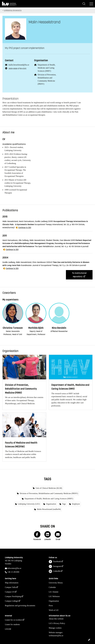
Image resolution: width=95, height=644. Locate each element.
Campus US (10, 592)
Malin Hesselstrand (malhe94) (49, 509)
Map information (12, 583)
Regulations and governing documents (20, 606)
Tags (64, 504)
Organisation (51, 504)
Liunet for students (12, 624)
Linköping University (13, 10)
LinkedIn (55, 571)
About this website (56, 619)
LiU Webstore (54, 596)
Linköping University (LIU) (29, 504)
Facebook (55, 562)
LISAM (8, 629)
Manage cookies (55, 628)
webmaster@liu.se (56, 636)
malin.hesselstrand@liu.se (19, 65)
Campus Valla (10, 587)
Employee (76, 504)
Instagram (55, 567)
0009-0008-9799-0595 (17, 69)
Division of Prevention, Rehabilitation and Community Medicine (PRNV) (49, 493)
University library (56, 583)
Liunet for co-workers (14, 620)
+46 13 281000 (13, 572)
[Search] (84, 4)
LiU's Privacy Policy (57, 623)
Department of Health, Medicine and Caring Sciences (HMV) (47, 68)
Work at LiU (54, 610)
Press (51, 606)
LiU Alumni (54, 592)
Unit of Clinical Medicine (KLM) (48, 488)
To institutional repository (79, 275)
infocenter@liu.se (14, 568)
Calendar (52, 587)
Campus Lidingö (12, 601)
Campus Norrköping (13, 596)
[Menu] (91, 4)
